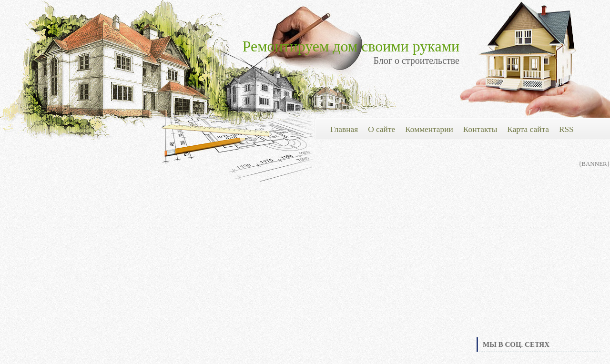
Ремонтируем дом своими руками (351, 46)
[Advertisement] (539, 264)
